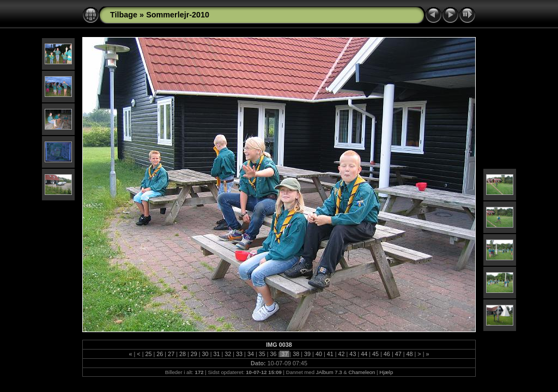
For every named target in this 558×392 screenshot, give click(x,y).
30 (205, 354)
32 (228, 354)
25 (148, 354)
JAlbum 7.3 (329, 372)
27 (171, 354)
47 (398, 354)
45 (375, 354)
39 (307, 354)
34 (251, 354)
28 (183, 354)
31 (216, 354)
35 (262, 354)
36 (274, 354)
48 (410, 354)
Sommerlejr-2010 (178, 15)
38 (296, 354)
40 (319, 354)
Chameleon (362, 372)
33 (239, 354)
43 (353, 354)
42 (342, 354)
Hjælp (386, 372)
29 (194, 354)
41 (330, 354)
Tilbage (124, 15)
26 (160, 354)
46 (387, 354)
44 (364, 354)
